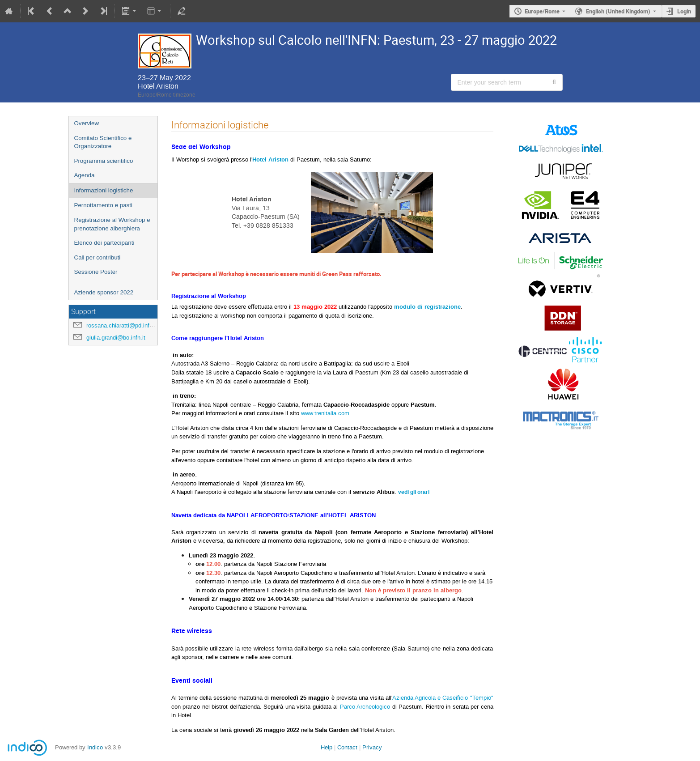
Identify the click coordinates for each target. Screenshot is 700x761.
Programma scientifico (104, 161)
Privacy (372, 747)
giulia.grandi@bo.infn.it (116, 338)
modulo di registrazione (427, 307)
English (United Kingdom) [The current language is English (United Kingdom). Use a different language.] (618, 11)
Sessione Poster (96, 272)
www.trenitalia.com (325, 413)
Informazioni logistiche (104, 190)
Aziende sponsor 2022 (104, 292)
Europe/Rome (542, 11)
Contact (347, 747)
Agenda (85, 175)
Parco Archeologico (365, 707)
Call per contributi (98, 257)
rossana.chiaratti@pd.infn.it (122, 325)
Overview (87, 123)
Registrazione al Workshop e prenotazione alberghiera (112, 224)
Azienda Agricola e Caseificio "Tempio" (443, 698)
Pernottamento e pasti (103, 205)
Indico (95, 747)
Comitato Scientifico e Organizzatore (103, 142)
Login (684, 11)
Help (327, 747)
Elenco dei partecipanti (104, 243)
